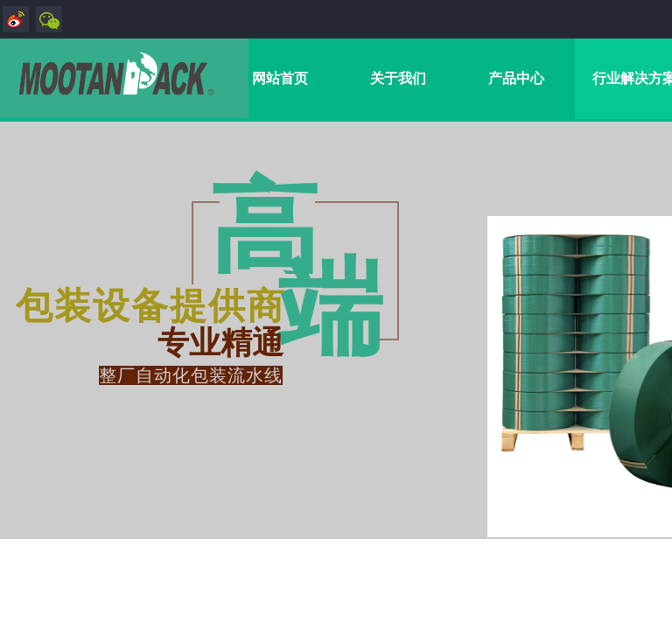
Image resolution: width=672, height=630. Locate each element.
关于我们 (398, 78)
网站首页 (280, 78)
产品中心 (516, 78)
